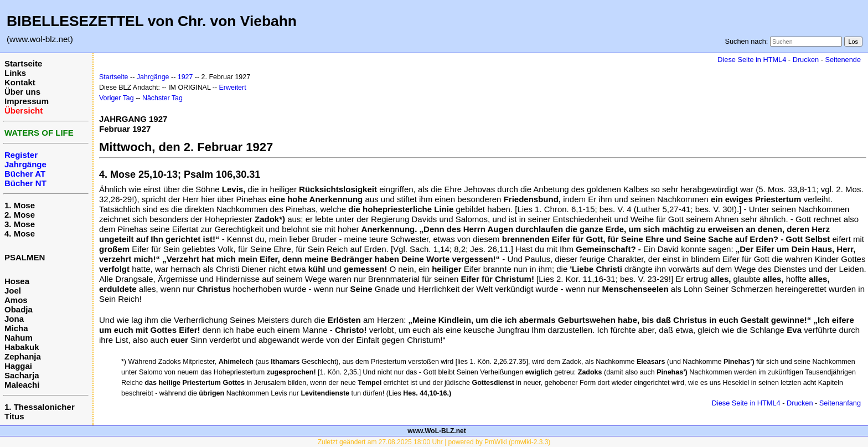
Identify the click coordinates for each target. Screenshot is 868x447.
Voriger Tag (117, 98)
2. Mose (20, 215)
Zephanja (23, 356)
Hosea (17, 281)
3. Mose (20, 224)
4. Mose (20, 233)
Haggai (18, 366)
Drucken (806, 60)
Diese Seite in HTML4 (752, 60)
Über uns (22, 92)
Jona (14, 319)
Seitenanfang (840, 403)
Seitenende (843, 60)
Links (15, 73)
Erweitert (233, 88)
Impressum (27, 101)
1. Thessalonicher (40, 407)
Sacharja (22, 375)
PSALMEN (25, 257)
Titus (14, 416)
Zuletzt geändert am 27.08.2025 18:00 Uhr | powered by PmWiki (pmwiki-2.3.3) (434, 442)
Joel (13, 291)
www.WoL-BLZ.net (436, 431)
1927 (185, 77)
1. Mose (20, 205)
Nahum (19, 338)
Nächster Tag (162, 98)
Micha (16, 328)
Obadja (19, 309)
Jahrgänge (153, 77)
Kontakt (20, 82)
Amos (16, 300)
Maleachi (22, 385)
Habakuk (22, 347)
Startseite (23, 63)
